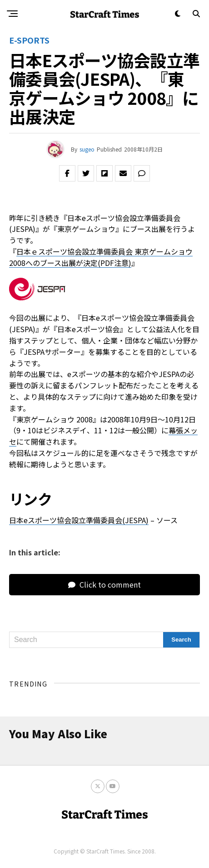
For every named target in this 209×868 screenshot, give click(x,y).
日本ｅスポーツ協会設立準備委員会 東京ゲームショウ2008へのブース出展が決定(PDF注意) (101, 257)
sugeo (87, 149)
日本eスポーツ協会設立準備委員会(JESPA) (79, 520)
